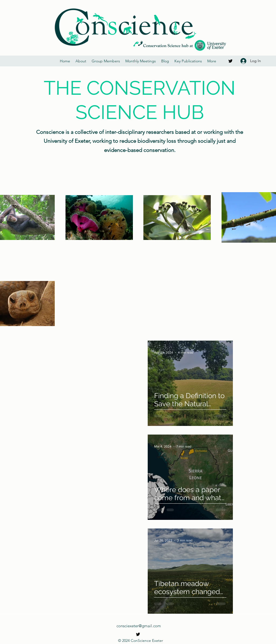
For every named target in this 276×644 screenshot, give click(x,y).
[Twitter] (230, 61)
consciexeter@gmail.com (139, 626)
